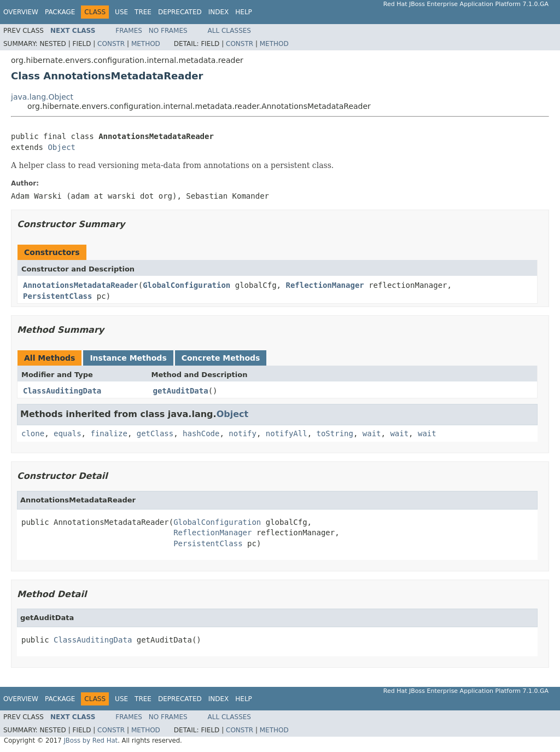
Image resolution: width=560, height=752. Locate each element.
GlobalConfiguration (186, 285)
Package (60, 12)
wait (372, 433)
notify (243, 433)
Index (219, 12)
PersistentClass (57, 296)
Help (244, 12)
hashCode (201, 433)
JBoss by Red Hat (91, 741)
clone (33, 433)
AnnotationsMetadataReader (81, 285)
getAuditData (181, 391)
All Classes (229, 31)
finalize (109, 433)
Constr (111, 44)
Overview (21, 12)
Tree (143, 12)
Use (121, 12)
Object (62, 147)
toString (335, 433)
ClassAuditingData (62, 391)
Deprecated (180, 12)
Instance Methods (128, 358)
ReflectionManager (325, 285)
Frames (129, 31)
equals (68, 433)
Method (146, 44)
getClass (155, 433)
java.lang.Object (42, 97)
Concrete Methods (221, 358)
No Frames (168, 31)
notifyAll (287, 433)
